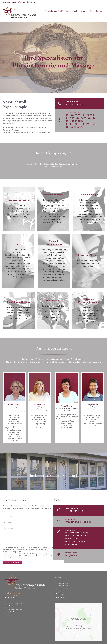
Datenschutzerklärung (16, 558)
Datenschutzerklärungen (79, 628)
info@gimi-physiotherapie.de (26, 2)
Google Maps (71, 555)
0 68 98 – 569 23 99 (75, 104)
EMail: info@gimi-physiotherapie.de (64, 588)
